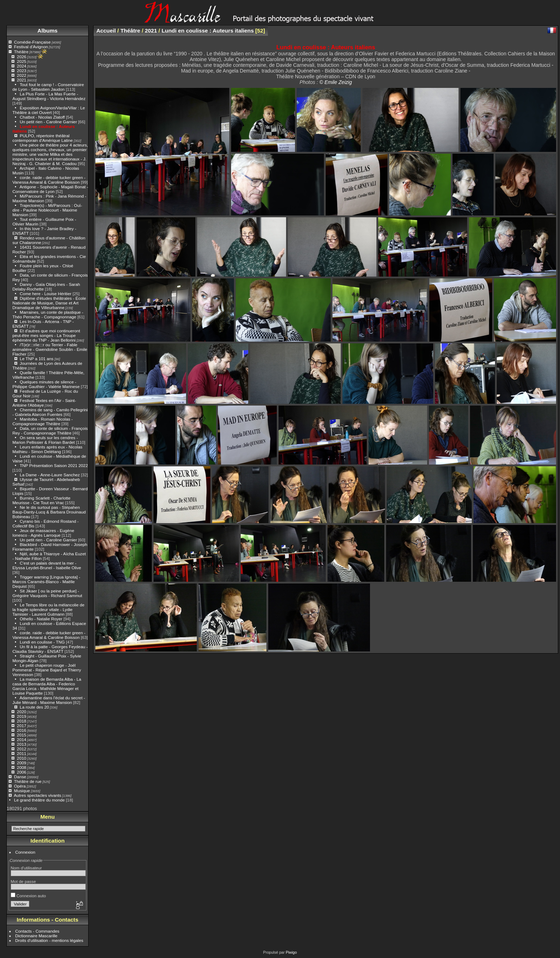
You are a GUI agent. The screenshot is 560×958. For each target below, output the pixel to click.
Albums (47, 31)
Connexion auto (28, 896)
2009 (21, 763)
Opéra (20, 786)
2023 (21, 71)
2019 (21, 716)
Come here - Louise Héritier (46, 294)
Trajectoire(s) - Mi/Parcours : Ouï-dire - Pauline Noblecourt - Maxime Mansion (47, 210)
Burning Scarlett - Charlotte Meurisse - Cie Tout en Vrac (41, 500)
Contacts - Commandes (37, 931)
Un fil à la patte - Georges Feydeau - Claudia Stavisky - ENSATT (50, 649)
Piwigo (291, 952)
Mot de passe (23, 881)
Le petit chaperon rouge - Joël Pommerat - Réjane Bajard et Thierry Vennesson (47, 670)
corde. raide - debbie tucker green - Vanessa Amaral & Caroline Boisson (49, 180)
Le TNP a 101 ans (36, 359)
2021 (21, 80)
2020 (21, 712)
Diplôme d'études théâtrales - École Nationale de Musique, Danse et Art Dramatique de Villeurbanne (49, 303)
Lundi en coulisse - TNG (42, 642)
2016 (21, 730)
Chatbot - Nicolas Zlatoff (42, 117)
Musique (22, 791)
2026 (21, 57)
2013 (21, 744)
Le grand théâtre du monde (39, 800)
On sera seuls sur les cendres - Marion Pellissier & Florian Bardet (45, 440)
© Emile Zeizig (336, 82)
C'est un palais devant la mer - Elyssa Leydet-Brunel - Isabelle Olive (47, 565)
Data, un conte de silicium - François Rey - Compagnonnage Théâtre (50, 431)
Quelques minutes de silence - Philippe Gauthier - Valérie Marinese (46, 384)
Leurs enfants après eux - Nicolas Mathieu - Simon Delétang (47, 449)
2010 (21, 758)
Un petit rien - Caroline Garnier (48, 122)
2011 (21, 753)
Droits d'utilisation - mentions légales (49, 940)
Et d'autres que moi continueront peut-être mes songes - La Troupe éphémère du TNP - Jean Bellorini (46, 335)
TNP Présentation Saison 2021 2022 (54, 465)
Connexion (25, 852)
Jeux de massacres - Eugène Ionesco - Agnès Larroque (43, 533)
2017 (21, 726)
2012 (21, 749)
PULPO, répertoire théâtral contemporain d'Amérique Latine (43, 138)
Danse (20, 777)
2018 (21, 721)
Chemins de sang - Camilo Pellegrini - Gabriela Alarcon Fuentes (50, 412)
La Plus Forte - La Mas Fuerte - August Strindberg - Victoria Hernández (49, 96)
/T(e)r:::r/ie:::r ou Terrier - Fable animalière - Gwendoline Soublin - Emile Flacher (50, 349)
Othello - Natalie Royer (41, 619)
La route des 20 (34, 707)
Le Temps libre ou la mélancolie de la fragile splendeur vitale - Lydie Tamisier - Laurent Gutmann (49, 609)
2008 (21, 767)
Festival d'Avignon (31, 47)
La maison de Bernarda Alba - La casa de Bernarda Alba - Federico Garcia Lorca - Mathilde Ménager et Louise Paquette (47, 686)
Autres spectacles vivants (38, 795)
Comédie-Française (32, 42)
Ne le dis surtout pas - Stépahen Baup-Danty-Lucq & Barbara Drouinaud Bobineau (49, 512)
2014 (21, 739)
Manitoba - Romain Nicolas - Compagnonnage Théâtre (43, 421)
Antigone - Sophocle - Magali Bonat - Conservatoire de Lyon (50, 189)
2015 (21, 735)
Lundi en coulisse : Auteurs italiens (207, 31)
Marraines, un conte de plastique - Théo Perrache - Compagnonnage (48, 314)
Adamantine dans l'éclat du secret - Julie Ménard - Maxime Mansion (49, 700)
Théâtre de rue (28, 781)
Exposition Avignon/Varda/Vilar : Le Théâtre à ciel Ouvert (49, 110)
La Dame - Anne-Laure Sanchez (50, 475)
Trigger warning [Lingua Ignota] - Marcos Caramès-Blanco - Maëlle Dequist (46, 582)
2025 (21, 61)
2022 (21, 75)
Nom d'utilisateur (26, 868)
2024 (21, 66)
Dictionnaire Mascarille (36, 936)
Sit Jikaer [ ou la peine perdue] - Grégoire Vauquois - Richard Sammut (47, 593)
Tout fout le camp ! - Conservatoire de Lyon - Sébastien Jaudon (48, 87)
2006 (21, 772)
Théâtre (21, 52)
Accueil (106, 31)
